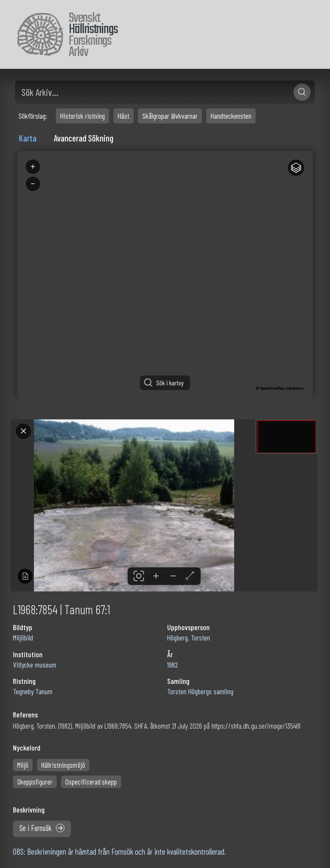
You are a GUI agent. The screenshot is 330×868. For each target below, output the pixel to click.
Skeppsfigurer (35, 782)
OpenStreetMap (272, 388)
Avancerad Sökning (84, 138)
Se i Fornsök (42, 828)
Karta (28, 138)
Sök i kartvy (170, 383)
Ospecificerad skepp (91, 782)
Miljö (23, 765)
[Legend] (296, 168)
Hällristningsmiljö (63, 765)
